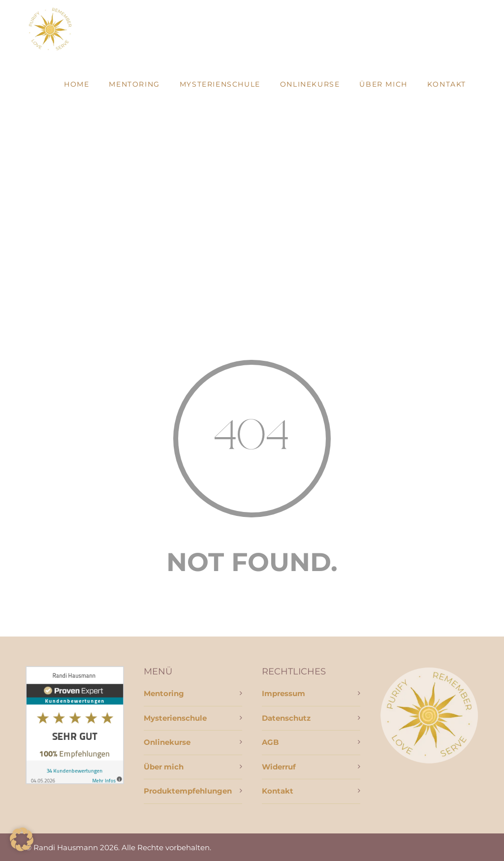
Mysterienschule (220, 84)
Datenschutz (286, 718)
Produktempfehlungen (188, 791)
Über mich (383, 84)
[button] (22, 839)
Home (77, 84)
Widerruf (279, 767)
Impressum (283, 693)
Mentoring (134, 84)
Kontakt (447, 84)
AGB (270, 742)
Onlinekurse (310, 84)
